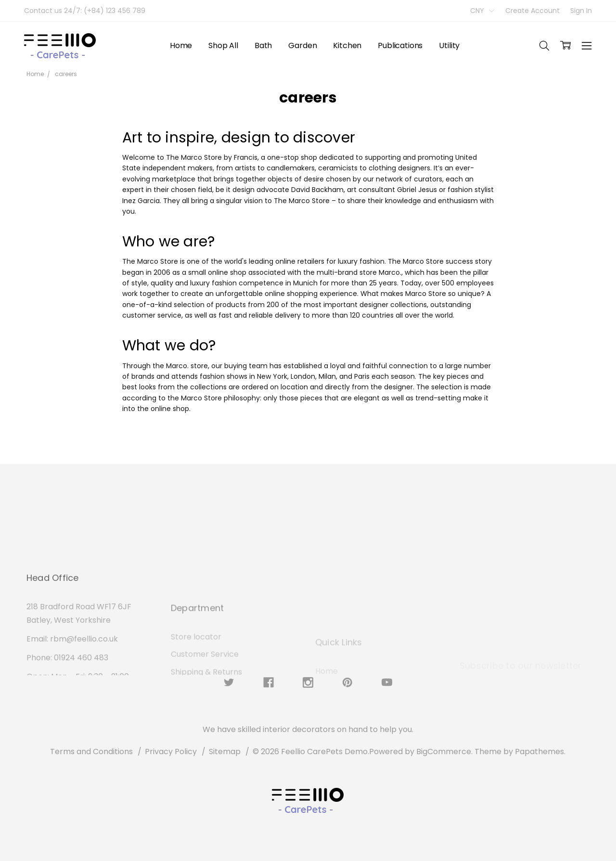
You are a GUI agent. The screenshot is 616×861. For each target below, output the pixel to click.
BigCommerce (444, 752)
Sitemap (225, 752)
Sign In (581, 11)
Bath (263, 45)
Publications (400, 45)
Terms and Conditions (91, 752)
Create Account (533, 11)
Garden (302, 45)
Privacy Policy (171, 752)
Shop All (223, 45)
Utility (449, 45)
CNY (482, 11)
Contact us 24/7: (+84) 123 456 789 (85, 11)
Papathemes (539, 752)
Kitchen (347, 45)
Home (181, 45)
